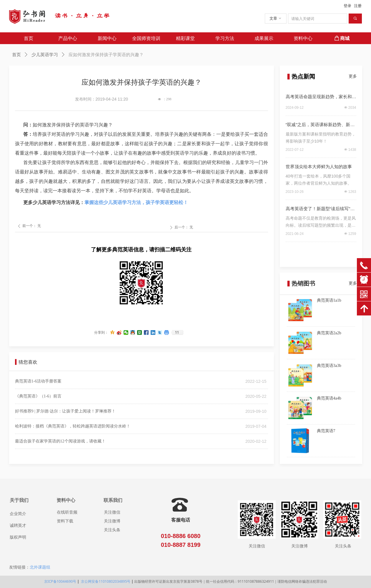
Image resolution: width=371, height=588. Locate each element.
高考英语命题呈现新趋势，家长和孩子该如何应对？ (321, 98)
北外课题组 (40, 567)
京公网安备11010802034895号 (105, 581)
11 (177, 333)
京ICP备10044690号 (60, 581)
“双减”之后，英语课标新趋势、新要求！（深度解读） (320, 126)
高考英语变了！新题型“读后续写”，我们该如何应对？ (320, 210)
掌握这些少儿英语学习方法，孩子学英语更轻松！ (136, 202)
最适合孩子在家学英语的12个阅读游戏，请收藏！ (60, 441)
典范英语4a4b (329, 398)
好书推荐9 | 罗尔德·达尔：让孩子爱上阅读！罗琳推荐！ (65, 411)
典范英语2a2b (329, 333)
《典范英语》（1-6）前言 (38, 396)
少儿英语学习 (45, 55)
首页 (16, 55)
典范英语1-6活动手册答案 (38, 381)
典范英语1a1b (329, 300)
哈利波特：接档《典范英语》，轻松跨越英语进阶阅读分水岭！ (73, 426)
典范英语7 (326, 431)
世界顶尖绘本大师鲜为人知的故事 (319, 167)
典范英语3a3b (329, 366)
